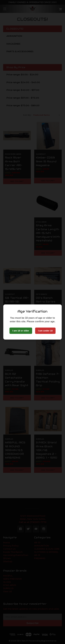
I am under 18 (45, 331)
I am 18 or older (21, 331)
